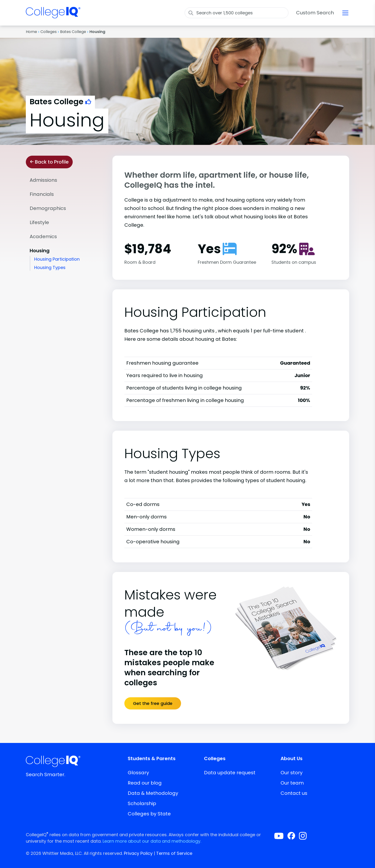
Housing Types (50, 267)
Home (31, 32)
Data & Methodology (153, 793)
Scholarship (142, 803)
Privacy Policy (138, 853)
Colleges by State (149, 814)
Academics (43, 236)
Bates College (73, 32)
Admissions (43, 180)
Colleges (49, 32)
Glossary (138, 773)
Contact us (294, 793)
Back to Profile (49, 162)
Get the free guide (153, 703)
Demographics (48, 208)
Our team (292, 783)
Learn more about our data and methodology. (152, 841)
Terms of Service (174, 853)
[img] (53, 16)
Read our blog (145, 783)
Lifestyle (39, 222)
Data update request (230, 773)
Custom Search (315, 13)
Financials (42, 194)
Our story (292, 773)
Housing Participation (57, 259)
